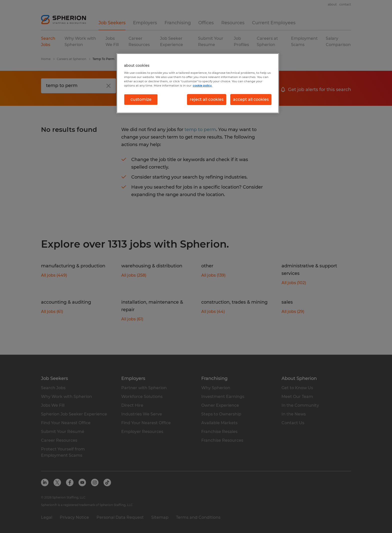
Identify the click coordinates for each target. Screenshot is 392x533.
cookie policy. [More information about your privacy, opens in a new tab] (202, 86)
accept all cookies (251, 99)
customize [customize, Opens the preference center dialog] (141, 99)
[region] (198, 83)
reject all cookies (207, 99)
